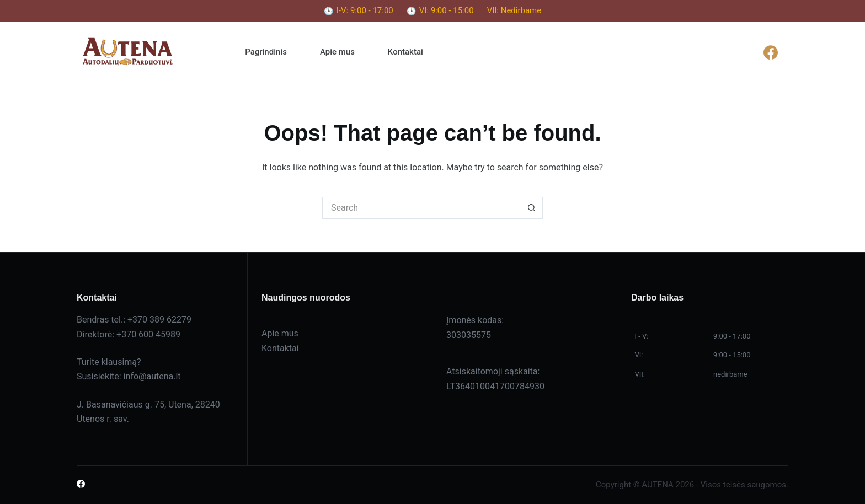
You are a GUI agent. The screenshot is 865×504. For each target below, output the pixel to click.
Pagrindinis (266, 52)
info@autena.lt (152, 376)
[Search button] (532, 208)
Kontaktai (405, 52)
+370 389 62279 (159, 320)
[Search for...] (421, 208)
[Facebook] (770, 52)
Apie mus (337, 52)
